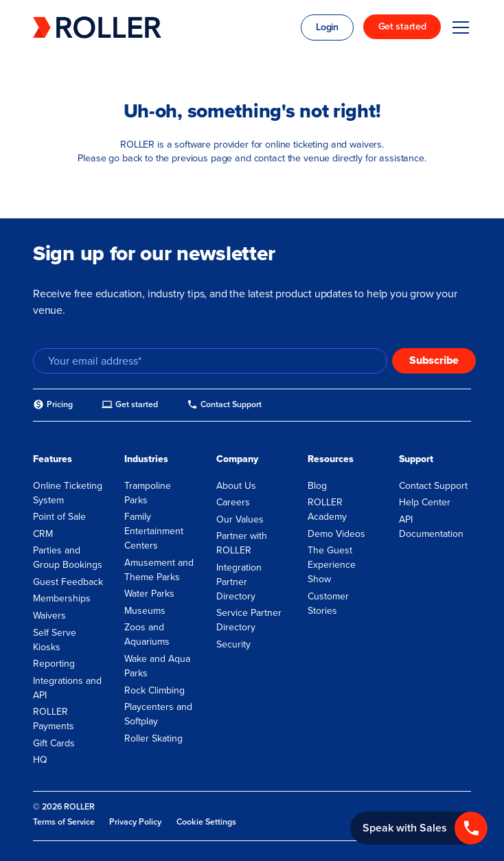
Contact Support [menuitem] (433, 486)
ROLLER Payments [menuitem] (54, 719)
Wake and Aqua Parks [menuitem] (157, 666)
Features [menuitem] (53, 459)
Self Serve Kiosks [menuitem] (55, 640)
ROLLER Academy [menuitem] (327, 509)
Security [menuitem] (233, 644)
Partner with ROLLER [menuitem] (242, 543)
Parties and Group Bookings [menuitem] (68, 558)
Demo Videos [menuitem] (336, 534)
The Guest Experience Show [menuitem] (332, 565)
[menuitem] (53, 405)
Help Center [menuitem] (425, 502)
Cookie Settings (206, 822)
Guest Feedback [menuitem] (68, 582)
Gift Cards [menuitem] (54, 743)
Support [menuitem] (416, 459)
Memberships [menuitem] (62, 598)
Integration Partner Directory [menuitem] (239, 582)
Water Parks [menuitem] (149, 594)
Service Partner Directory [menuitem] (249, 620)
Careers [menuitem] (233, 502)
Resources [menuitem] (331, 459)
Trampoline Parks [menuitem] (148, 493)
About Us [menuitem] (236, 486)
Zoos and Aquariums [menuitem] (147, 634)
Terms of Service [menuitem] (64, 822)
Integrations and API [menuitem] (67, 688)
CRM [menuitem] (43, 534)
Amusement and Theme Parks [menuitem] (159, 570)
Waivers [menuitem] (49, 616)
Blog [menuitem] (317, 486)
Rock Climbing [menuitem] (154, 690)
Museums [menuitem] (145, 611)
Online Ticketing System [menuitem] (68, 493)
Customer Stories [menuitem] (328, 604)
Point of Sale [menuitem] (59, 517)
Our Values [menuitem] (240, 519)
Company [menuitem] (237, 459)
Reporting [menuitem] (54, 664)
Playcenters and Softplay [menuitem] (158, 714)
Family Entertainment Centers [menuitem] (154, 531)
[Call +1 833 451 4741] (419, 828)
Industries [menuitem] (146, 459)
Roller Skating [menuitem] (153, 738)
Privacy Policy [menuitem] (135, 822)
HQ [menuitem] (40, 760)
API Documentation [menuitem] (431, 527)
